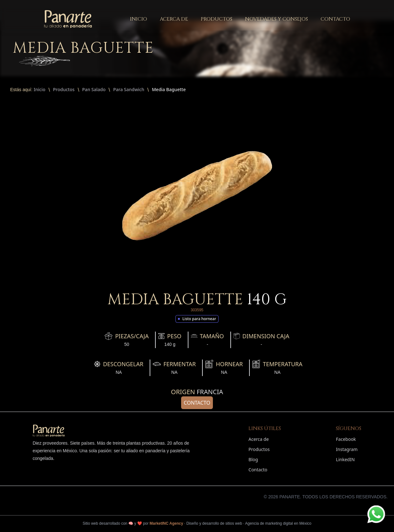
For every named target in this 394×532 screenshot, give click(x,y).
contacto (335, 19)
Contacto (197, 403)
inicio (139, 19)
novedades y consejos (276, 19)
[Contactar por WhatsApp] (376, 514)
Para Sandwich (129, 89)
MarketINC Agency (166, 523)
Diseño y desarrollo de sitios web (214, 523)
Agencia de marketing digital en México (278, 523)
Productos (64, 89)
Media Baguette (169, 89)
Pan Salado (94, 89)
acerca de (174, 19)
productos (217, 19)
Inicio (40, 89)
